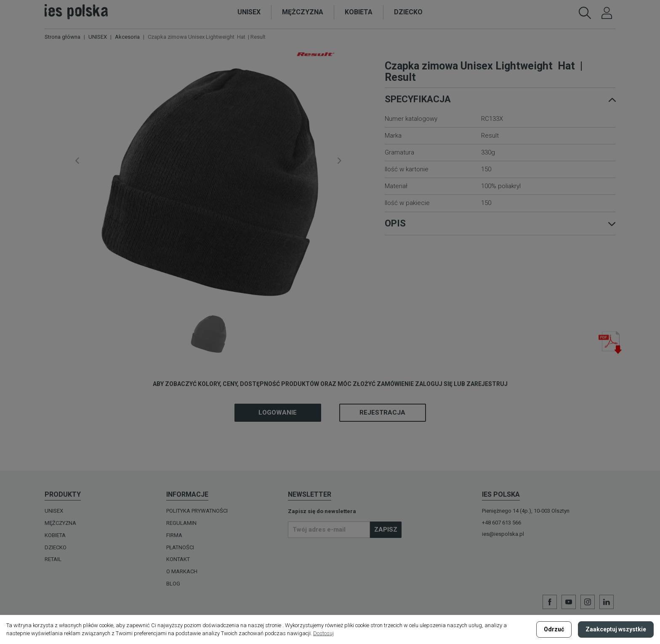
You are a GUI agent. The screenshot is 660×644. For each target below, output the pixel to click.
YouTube (569, 602)
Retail (53, 559)
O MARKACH (182, 571)
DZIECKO (56, 547)
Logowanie (278, 412)
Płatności (180, 547)
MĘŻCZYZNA (60, 523)
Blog (173, 584)
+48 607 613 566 (502, 523)
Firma (174, 535)
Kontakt (178, 559)
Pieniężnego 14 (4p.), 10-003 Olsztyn (526, 511)
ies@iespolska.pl (503, 534)
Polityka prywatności (197, 511)
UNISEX (54, 511)
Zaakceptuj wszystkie (616, 629)
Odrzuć (554, 629)
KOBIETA (55, 535)
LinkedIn (607, 602)
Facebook (550, 602)
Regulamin (181, 523)
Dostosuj (323, 633)
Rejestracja (382, 412)
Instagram (588, 602)
